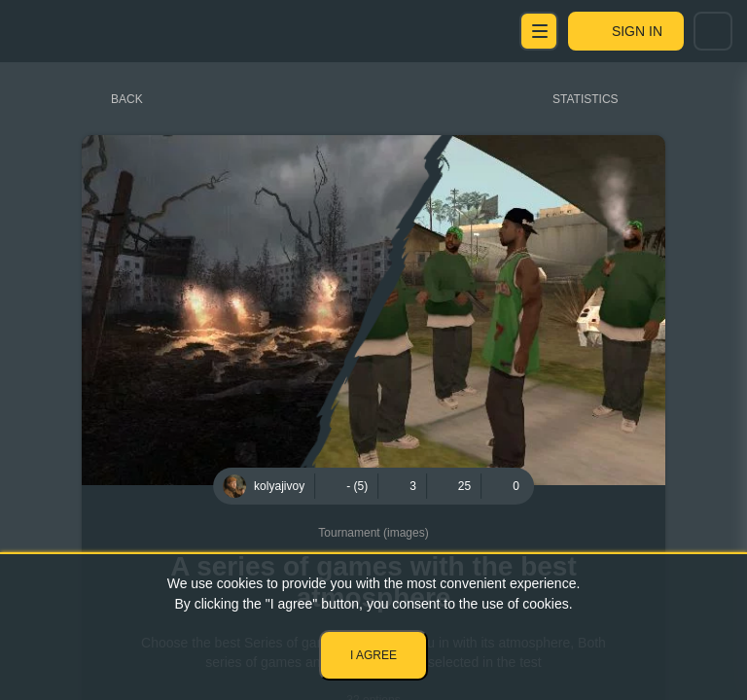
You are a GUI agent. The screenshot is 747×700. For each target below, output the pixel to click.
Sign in (637, 31)
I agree (373, 655)
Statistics (586, 99)
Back (127, 99)
